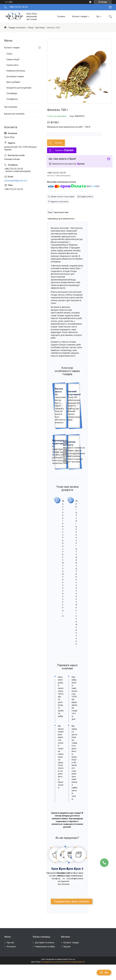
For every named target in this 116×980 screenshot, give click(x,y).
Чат (104, 973)
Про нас (10, 943)
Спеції (31, 28)
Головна (61, 16)
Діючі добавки (13, 82)
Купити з (64, 150)
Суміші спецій (13, 59)
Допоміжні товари (15, 76)
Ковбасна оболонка (16, 71)
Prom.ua (72, 959)
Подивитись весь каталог (72, 901)
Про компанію (11, 107)
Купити (59, 143)
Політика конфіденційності (74, 962)
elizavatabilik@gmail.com (16, 181)
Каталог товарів (80, 16)
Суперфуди (12, 93)
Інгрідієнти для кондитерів (19, 88)
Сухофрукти (12, 99)
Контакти (11, 947)
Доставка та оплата (45, 943)
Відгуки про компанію (14, 114)
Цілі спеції (40, 28)
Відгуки (67, 947)
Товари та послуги (17, 28)
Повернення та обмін (45, 947)
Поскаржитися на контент (51, 962)
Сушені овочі (12, 65)
